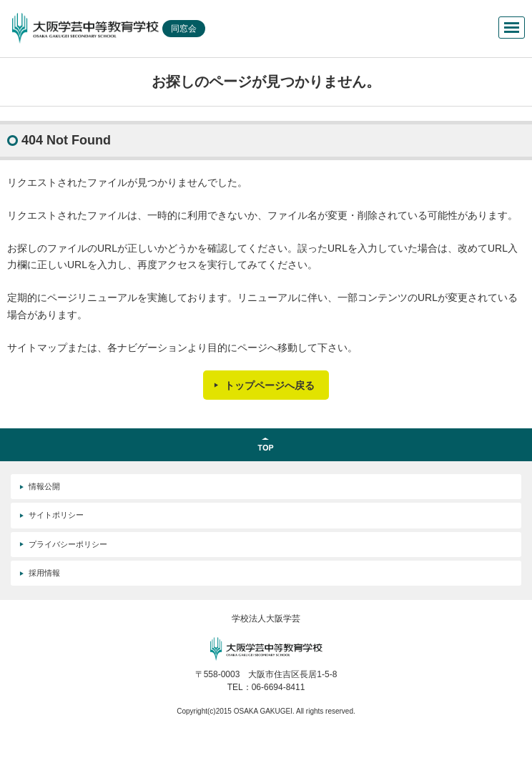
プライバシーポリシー (68, 544)
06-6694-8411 (279, 687)
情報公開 (44, 486)
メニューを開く (512, 28)
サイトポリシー (56, 515)
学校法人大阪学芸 (266, 619)
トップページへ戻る (270, 385)
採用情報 (44, 573)
